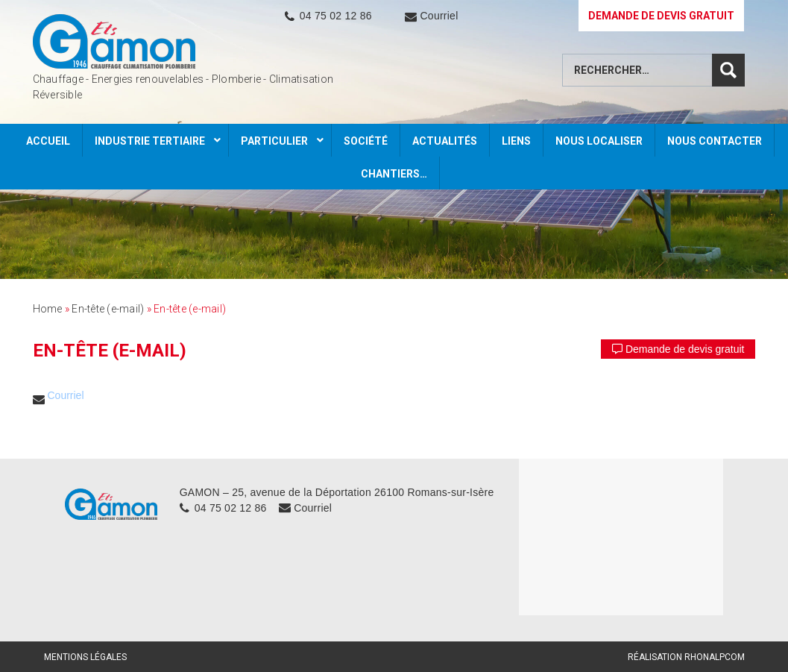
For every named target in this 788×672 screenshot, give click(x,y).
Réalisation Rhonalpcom (686, 657)
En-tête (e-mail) (108, 309)
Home (48, 309)
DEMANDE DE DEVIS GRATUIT (661, 16)
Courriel (439, 16)
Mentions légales (85, 657)
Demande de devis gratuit (678, 349)
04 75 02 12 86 (336, 16)
